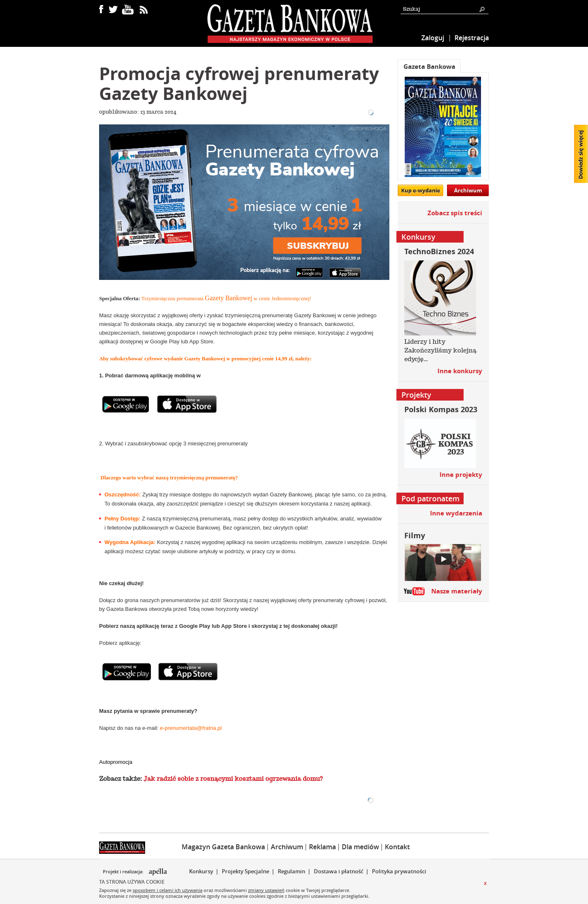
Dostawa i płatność (339, 871)
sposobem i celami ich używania (168, 890)
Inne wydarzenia (456, 513)
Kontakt (397, 847)
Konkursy (201, 871)
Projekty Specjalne (245, 871)
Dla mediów (360, 847)
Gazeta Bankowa (429, 67)
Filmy (415, 536)
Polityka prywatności (399, 871)
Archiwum (468, 190)
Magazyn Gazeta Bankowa (223, 847)
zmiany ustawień (266, 890)
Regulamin (292, 871)
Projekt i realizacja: (124, 872)
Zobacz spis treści (455, 213)
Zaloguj (433, 38)
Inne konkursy (460, 371)
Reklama (322, 847)
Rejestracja (472, 38)
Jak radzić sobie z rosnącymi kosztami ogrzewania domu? (233, 779)
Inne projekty (461, 475)
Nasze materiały (457, 591)
